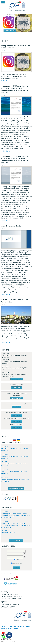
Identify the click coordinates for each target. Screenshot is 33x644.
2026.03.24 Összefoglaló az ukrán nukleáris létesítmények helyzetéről (15, 449)
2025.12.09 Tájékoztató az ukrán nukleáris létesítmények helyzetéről (14, 471)
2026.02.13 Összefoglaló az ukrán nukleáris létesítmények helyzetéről (15, 456)
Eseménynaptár (17, 379)
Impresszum (4, 626)
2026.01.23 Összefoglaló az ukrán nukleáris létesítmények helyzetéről (15, 464)
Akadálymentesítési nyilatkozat (10, 628)
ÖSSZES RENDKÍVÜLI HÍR (16, 489)
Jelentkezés (16, 407)
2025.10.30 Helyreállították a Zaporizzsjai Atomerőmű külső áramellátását (15, 479)
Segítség (19, 626)
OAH (17, 6)
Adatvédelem (27, 626)
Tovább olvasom (10, 31)
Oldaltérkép (12, 626)
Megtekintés (16, 388)
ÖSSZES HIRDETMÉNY (16, 541)
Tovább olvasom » (6, 81)
